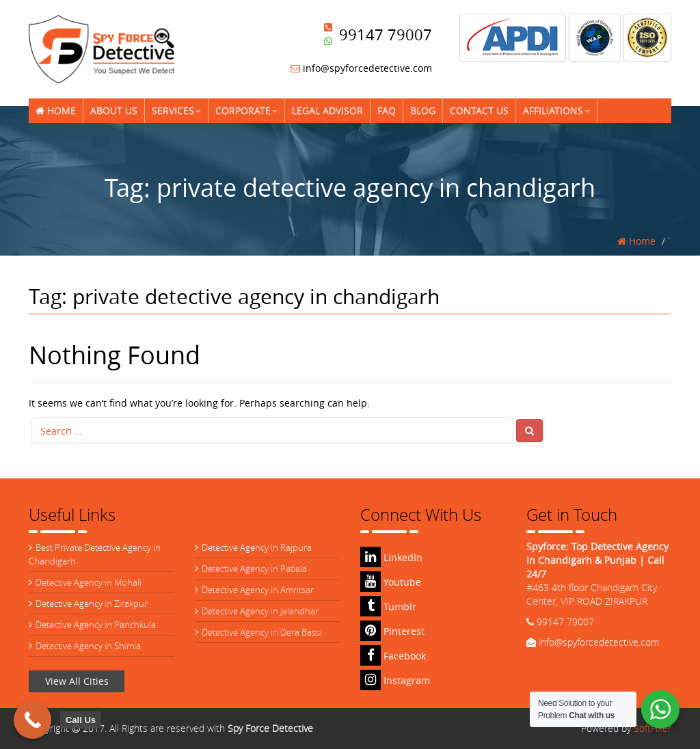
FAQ (387, 110)
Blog (423, 110)
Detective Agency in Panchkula (96, 625)
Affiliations (556, 110)
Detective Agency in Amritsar (258, 590)
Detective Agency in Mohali (89, 582)
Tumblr (388, 607)
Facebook (393, 656)
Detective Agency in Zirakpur (92, 603)
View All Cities (77, 681)
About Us (114, 110)
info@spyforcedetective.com (361, 68)
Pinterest (392, 631)
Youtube (391, 582)
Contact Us (479, 110)
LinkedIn (391, 557)
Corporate (246, 110)
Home (56, 110)
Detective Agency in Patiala (254, 569)
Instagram (395, 680)
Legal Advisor (327, 110)
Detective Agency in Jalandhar (260, 611)
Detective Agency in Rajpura (257, 547)
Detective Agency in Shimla (88, 646)
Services (176, 110)
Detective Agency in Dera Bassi (262, 632)
